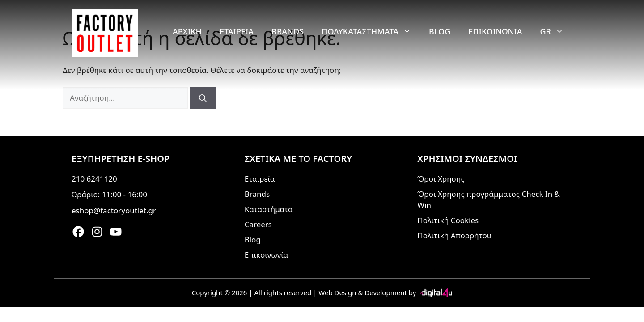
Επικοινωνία (495, 31)
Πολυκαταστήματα (371, 31)
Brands (288, 31)
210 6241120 (94, 179)
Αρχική (187, 31)
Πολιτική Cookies (448, 220)
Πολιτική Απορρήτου (454, 235)
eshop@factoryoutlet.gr (114, 210)
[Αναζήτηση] (203, 98)
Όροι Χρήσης (441, 179)
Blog (440, 31)
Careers (258, 224)
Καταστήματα (269, 209)
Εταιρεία (237, 31)
